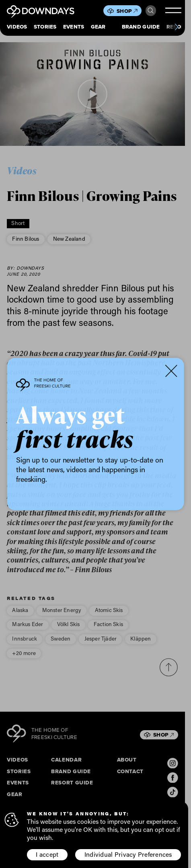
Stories (45, 27)
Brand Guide (141, 27)
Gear (98, 27)
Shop (127, 11)
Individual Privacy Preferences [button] (128, 854)
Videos (17, 27)
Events (74, 27)
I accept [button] (47, 854)
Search (151, 11)
